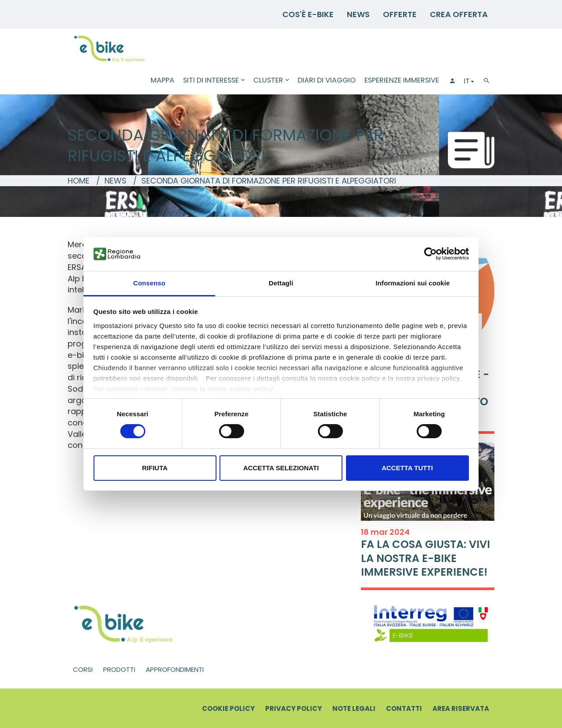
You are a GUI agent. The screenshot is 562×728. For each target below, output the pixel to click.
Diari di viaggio (327, 80)
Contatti (404, 708)
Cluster (271, 80)
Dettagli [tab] (281, 283)
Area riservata (461, 708)
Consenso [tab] (149, 283)
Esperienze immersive (402, 80)
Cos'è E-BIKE (308, 14)
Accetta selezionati (281, 468)
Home (79, 181)
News (358, 14)
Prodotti (119, 669)
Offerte (400, 14)
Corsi (83, 669)
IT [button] (469, 81)
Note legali (354, 708)
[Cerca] (486, 81)
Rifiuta (155, 468)
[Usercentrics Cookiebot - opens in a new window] (431, 254)
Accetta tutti (407, 468)
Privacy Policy (294, 708)
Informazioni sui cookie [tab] (413, 283)
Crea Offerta (459, 14)
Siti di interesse (214, 80)
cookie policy (252, 389)
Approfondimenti (175, 669)
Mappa (162, 80)
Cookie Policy (228, 708)
